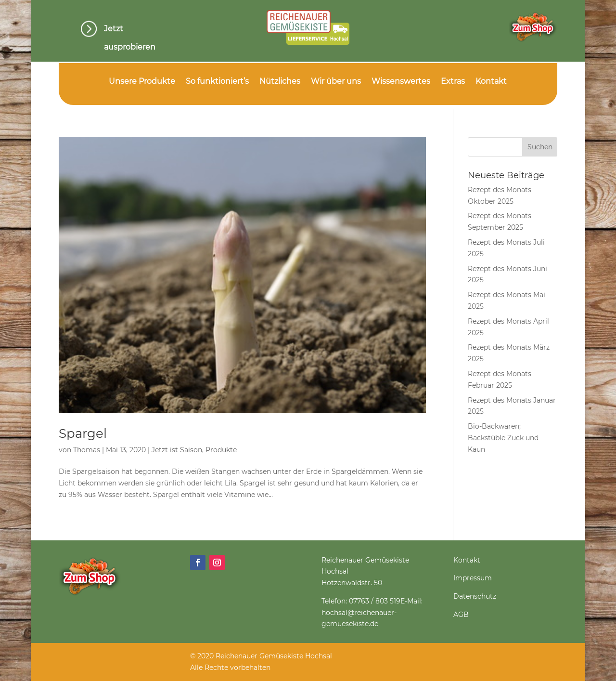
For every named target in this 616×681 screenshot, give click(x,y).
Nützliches (280, 82)
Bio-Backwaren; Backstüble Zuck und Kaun (503, 438)
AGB (461, 615)
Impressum (473, 578)
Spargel (83, 433)
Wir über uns (336, 82)
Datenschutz (475, 596)
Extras (453, 82)
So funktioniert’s (217, 82)
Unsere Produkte (142, 82)
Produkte (221, 450)
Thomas (87, 450)
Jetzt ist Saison (177, 450)
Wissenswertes (401, 82)
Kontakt (491, 82)
